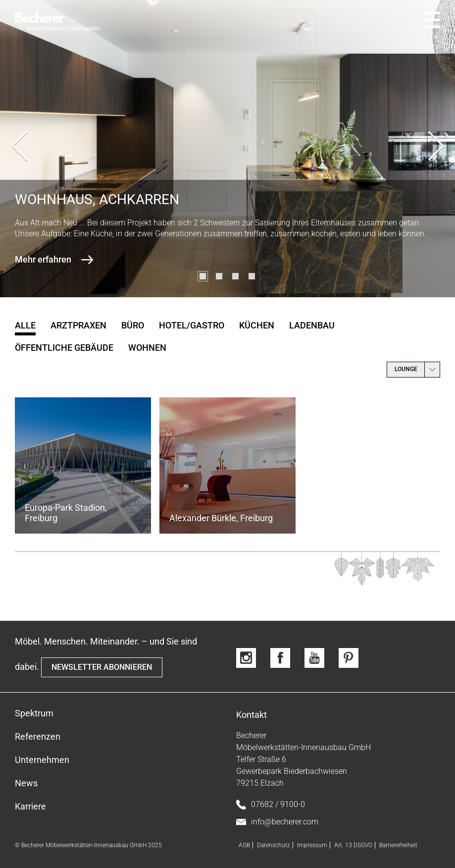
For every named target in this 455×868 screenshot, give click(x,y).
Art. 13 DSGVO (353, 845)
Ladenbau (312, 325)
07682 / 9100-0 (271, 805)
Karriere (30, 806)
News (26, 783)
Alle (25, 325)
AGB (244, 845)
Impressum (312, 845)
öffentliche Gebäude (64, 348)
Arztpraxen (78, 325)
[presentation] (19, 149)
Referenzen (38, 736)
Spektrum (34, 713)
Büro (133, 325)
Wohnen (147, 348)
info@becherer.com (277, 822)
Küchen (257, 325)
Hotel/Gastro (192, 325)
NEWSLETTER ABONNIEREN (102, 667)
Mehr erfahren (43, 259)
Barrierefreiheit (398, 845)
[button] (203, 276)
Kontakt (252, 715)
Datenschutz (274, 845)
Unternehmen (42, 760)
